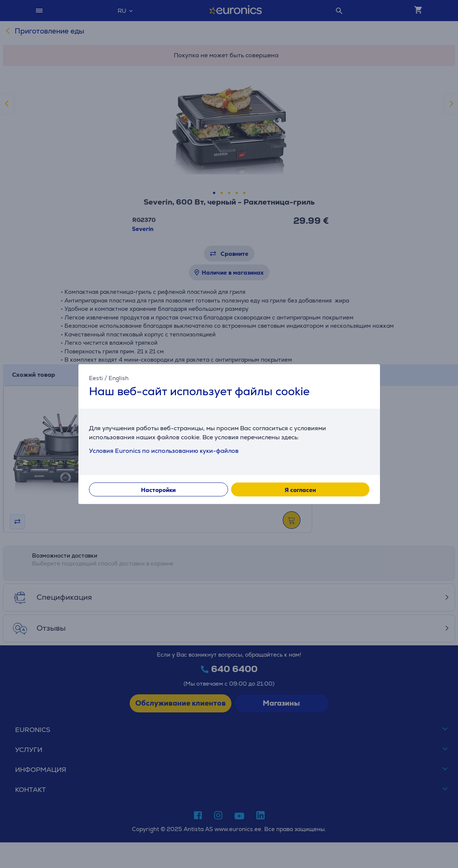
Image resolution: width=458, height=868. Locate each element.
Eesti (96, 378)
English (119, 378)
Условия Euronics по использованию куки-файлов (164, 450)
